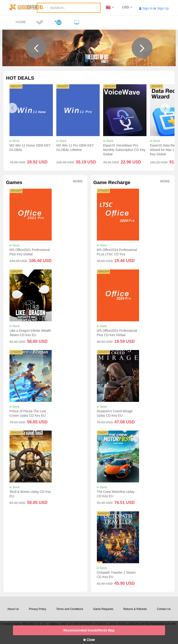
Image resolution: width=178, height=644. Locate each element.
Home (21, 22)
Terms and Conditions (70, 609)
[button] (36, 48)
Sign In (147, 8)
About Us (13, 609)
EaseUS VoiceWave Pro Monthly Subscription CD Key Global (124, 150)
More (78, 181)
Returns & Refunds (135, 609)
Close (89, 640)
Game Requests (103, 609)
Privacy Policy (38, 609)
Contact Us (164, 609)
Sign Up (163, 8)
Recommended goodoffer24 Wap (89, 630)
